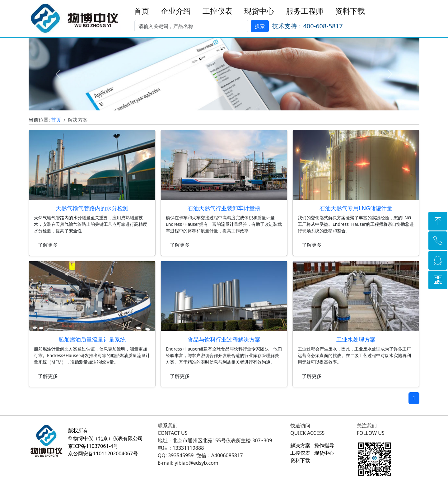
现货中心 (259, 11)
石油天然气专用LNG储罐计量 (356, 208)
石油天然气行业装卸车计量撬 (224, 208)
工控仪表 (217, 11)
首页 (142, 11)
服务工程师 (305, 11)
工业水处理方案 (356, 339)
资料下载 (350, 11)
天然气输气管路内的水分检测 (92, 208)
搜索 (260, 26)
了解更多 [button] (48, 245)
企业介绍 (176, 11)
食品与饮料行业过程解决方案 (224, 339)
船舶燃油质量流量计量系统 (92, 339)
